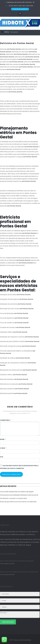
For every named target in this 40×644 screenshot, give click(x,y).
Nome (3, 439)
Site (2, 457)
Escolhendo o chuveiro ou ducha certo (13, 498)
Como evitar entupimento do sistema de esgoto (17, 492)
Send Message (8, 622)
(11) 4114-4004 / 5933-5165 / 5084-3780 (21, 6)
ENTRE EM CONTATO (20, 9)
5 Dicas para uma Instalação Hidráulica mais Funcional (19, 495)
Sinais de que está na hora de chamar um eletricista (18, 502)
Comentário (6, 420)
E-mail (3, 448)
